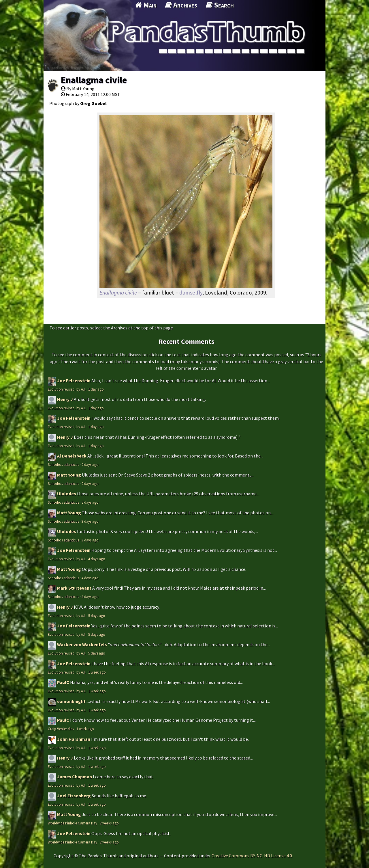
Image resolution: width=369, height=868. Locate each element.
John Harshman (74, 739)
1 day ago (96, 389)
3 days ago (90, 521)
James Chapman (75, 777)
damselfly (191, 293)
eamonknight (71, 701)
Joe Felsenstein (74, 380)
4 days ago (97, 559)
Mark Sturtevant (74, 588)
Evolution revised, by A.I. (67, 389)
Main (146, 5)
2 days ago (90, 464)
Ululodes (67, 494)
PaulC (63, 682)
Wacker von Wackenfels (82, 644)
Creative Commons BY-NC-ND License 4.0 (252, 856)
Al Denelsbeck (72, 456)
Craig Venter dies (61, 729)
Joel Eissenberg (74, 796)
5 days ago (97, 616)
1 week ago (97, 672)
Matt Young (69, 475)
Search (220, 5)
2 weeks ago (109, 823)
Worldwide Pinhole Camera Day (73, 823)
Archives (181, 5)
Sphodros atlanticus (63, 464)
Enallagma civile (94, 80)
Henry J (65, 399)
